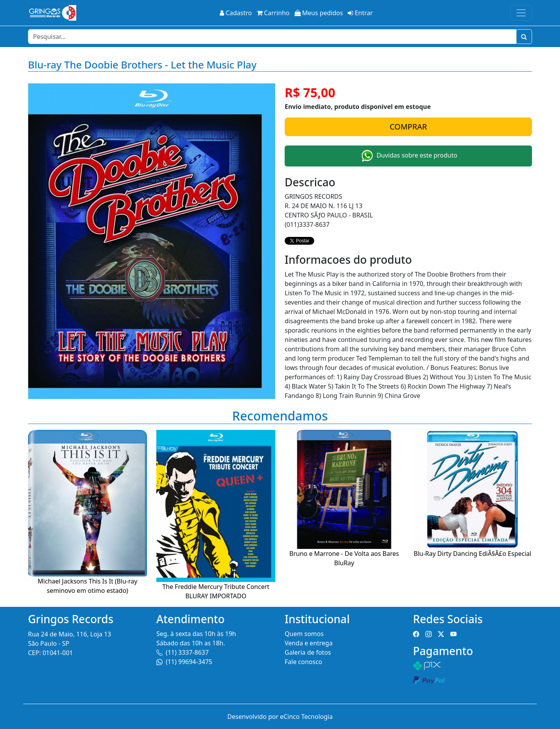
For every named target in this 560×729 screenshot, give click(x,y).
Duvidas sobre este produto (408, 156)
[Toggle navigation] (521, 13)
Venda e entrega (309, 643)
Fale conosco (304, 662)
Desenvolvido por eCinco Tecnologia (280, 717)
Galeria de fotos (308, 652)
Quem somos (304, 634)
